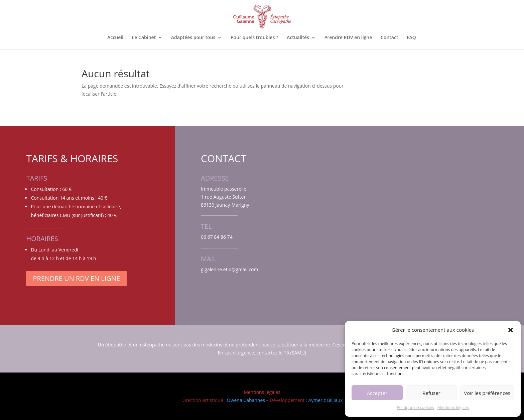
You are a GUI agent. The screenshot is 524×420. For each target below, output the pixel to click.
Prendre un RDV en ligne (76, 278)
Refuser (431, 393)
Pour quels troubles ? (254, 38)
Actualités (298, 38)
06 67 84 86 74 (217, 237)
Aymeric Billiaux (325, 400)
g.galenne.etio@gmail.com (229, 269)
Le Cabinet (144, 38)
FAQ (411, 38)
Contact (389, 38)
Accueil (115, 38)
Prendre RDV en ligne (348, 38)
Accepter (377, 393)
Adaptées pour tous (193, 38)
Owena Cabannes (246, 400)
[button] (511, 330)
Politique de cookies (415, 407)
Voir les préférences (487, 393)
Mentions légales (453, 407)
